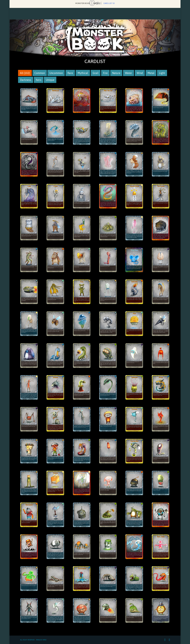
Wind (141, 73)
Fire (106, 73)
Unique (51, 80)
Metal (152, 73)
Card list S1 (109, 3)
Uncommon (57, 73)
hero (40, 80)
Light (163, 73)
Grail (97, 73)
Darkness (27, 80)
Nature (117, 73)
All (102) (26, 73)
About (97, 3)
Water (130, 73)
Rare (71, 73)
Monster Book (83, 3)
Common (41, 73)
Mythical (84, 73)
